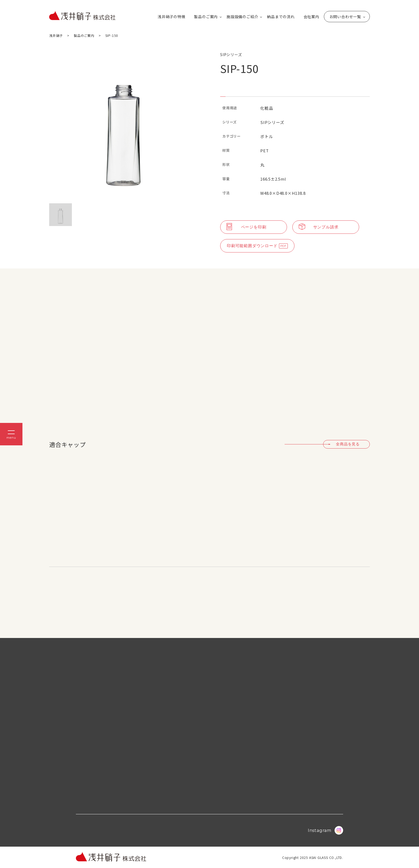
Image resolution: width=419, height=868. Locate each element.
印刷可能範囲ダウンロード (252, 246)
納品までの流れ (281, 17)
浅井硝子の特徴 (172, 17)
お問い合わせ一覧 (345, 17)
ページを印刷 (247, 227)
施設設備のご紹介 (242, 17)
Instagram (325, 830)
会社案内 (311, 17)
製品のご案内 (206, 17)
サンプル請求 (319, 227)
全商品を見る (348, 444)
